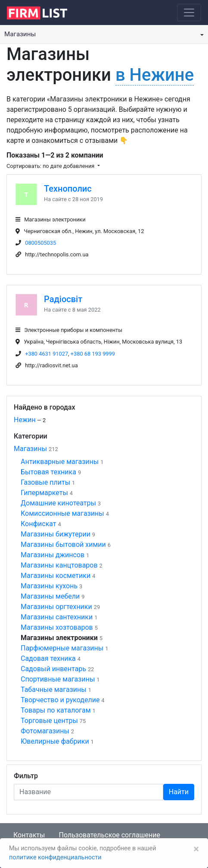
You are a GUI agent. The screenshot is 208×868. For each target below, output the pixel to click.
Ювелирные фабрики (55, 741)
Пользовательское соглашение (109, 835)
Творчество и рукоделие (60, 700)
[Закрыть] (196, 849)
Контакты (29, 835)
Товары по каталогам (56, 710)
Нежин (25, 420)
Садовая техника (48, 658)
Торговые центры (49, 721)
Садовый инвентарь (53, 669)
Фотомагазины (45, 731)
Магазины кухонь (49, 586)
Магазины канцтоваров (59, 565)
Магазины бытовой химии (63, 544)
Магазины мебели (50, 596)
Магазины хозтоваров (57, 627)
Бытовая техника (48, 472)
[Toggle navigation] (189, 13)
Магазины (30, 449)
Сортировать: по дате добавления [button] (51, 166)
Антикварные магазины (60, 462)
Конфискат (39, 524)
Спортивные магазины (58, 679)
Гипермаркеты (44, 493)
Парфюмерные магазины (62, 648)
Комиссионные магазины (62, 513)
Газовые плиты (45, 482)
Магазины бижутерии (56, 534)
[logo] (44, 12)
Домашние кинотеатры (58, 503)
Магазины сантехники (57, 617)
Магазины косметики (56, 576)
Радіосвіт (63, 299)
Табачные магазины (54, 690)
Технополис (68, 189)
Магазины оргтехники (56, 607)
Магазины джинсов (53, 555)
